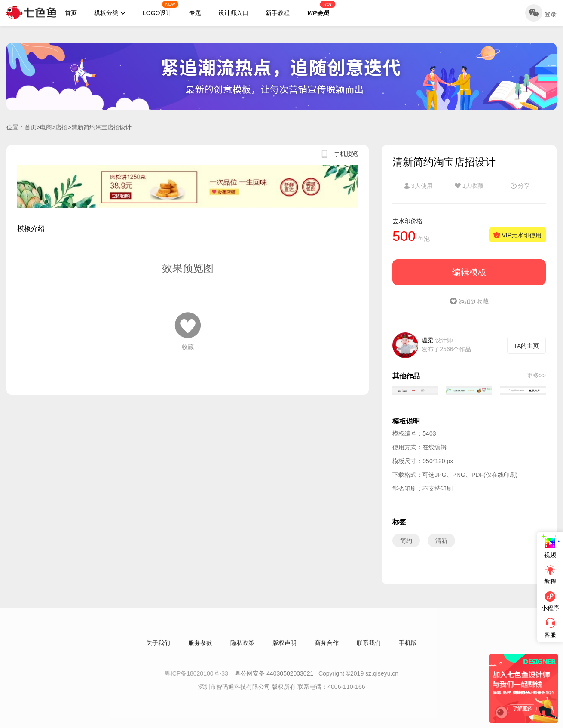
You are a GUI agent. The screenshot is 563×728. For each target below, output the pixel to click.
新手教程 (278, 13)
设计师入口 (233, 13)
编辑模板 (469, 272)
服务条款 (200, 649)
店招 (61, 127)
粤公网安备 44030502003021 (274, 680)
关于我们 (158, 649)
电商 (46, 127)
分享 (520, 186)
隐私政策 (242, 649)
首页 (71, 13)
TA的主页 (527, 346)
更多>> (536, 375)
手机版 (408, 649)
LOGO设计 (161, 9)
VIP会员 (321, 9)
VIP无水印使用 (517, 235)
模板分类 (110, 13)
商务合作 (327, 649)
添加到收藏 (469, 301)
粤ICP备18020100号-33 (197, 680)
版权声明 (285, 649)
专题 (195, 13)
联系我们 (369, 649)
